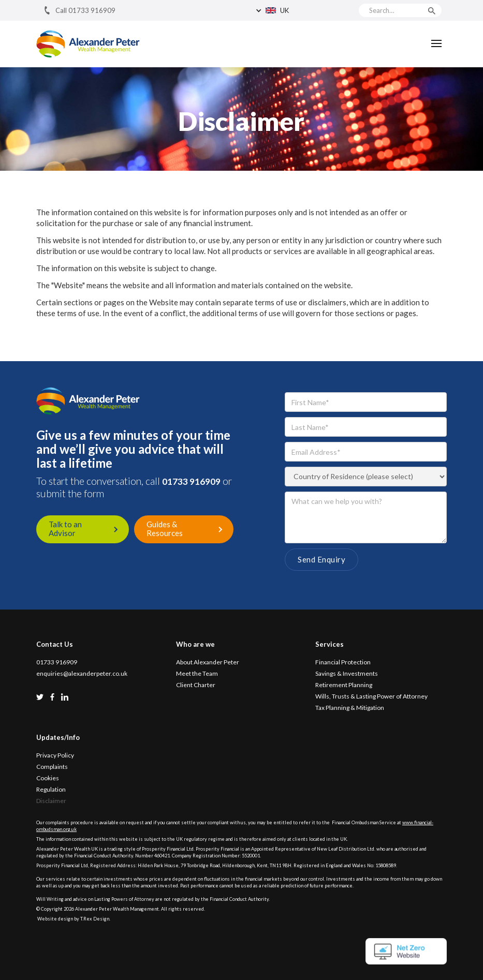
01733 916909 (191, 481)
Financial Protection (343, 662)
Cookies (48, 778)
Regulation (51, 790)
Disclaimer (51, 801)
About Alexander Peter (208, 662)
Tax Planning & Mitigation (350, 708)
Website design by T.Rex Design (73, 919)
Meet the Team (197, 674)
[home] (88, 44)
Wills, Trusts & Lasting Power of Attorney (371, 696)
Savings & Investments (347, 674)
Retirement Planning (344, 685)
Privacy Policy (55, 755)
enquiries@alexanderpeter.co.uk (82, 674)
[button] (302, 10)
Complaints (52, 767)
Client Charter (196, 685)
